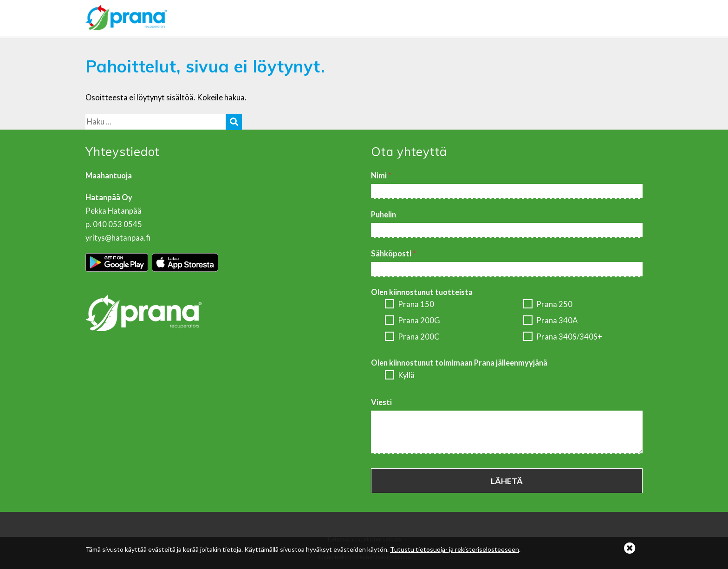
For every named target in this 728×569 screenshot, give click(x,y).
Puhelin (383, 215)
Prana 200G (413, 321)
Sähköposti (393, 254)
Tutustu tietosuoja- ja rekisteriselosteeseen (455, 549)
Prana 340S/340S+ (563, 337)
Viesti (381, 402)
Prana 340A (550, 321)
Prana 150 (409, 305)
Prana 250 (548, 305)
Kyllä (400, 376)
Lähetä (507, 481)
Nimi (381, 176)
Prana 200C (412, 337)
